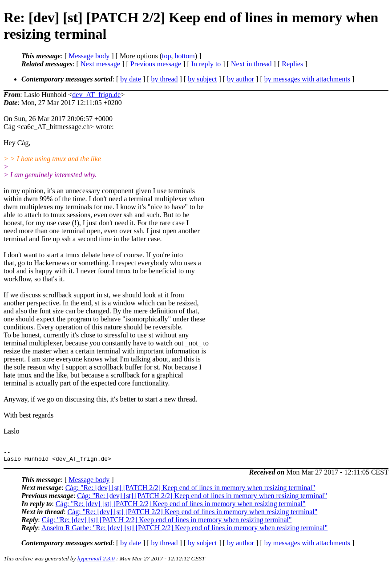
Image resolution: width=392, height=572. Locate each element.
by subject (202, 79)
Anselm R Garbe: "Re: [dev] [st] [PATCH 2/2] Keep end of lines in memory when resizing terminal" (184, 530)
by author (240, 79)
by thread (165, 79)
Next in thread (251, 64)
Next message (100, 64)
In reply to (206, 64)
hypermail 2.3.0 (96, 561)
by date (131, 79)
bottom (184, 56)
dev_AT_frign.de (96, 95)
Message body (89, 56)
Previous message (156, 64)
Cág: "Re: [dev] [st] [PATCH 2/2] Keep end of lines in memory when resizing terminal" (190, 490)
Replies (292, 64)
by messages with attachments (307, 79)
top (166, 56)
